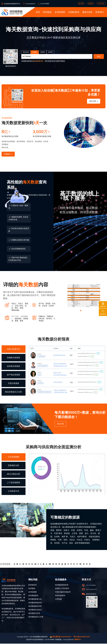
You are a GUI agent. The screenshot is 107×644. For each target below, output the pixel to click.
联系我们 (100, 12)
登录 (81, 3)
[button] (81, 311)
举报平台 (78, 640)
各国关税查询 (60, 596)
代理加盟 (58, 599)
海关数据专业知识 (35, 610)
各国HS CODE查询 (62, 589)
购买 (91, 3)
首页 (38, 12)
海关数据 (47, 12)
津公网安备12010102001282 (61, 637)
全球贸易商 (60, 12)
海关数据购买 (33, 596)
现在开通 (94, 101)
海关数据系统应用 (35, 603)
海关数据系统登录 (62, 585)
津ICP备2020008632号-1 (82, 637)
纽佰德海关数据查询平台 (12, 4)
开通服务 (8, 154)
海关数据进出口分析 (36, 617)
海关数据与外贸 (34, 614)
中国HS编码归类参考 (63, 592)
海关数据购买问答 (35, 607)
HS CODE (15, 316)
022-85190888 (45, 4)
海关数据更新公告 (35, 599)
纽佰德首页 (32, 585)
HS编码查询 (74, 12)
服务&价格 (87, 12)
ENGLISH (101, 3)
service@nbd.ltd (30, 4)
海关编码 (24, 316)
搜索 (99, 56)
